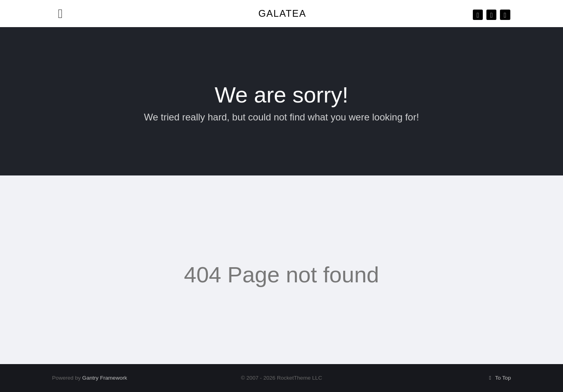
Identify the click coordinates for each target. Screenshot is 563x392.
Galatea (282, 13)
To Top (499, 378)
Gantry (105, 378)
